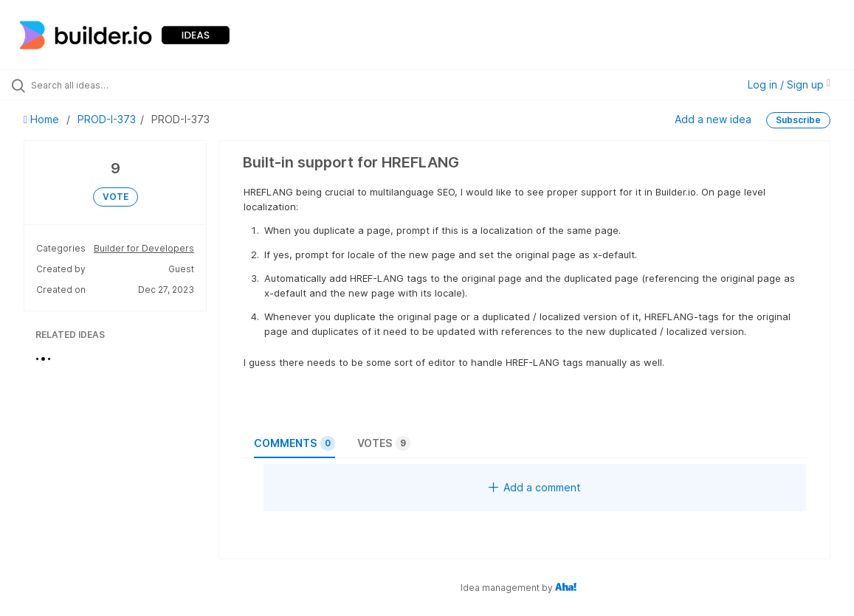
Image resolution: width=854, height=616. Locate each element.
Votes (384, 443)
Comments (295, 443)
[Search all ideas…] (104, 85)
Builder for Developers (144, 248)
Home (43, 119)
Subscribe (798, 120)
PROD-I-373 (107, 119)
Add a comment (535, 487)
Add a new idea (713, 119)
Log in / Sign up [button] (789, 84)
